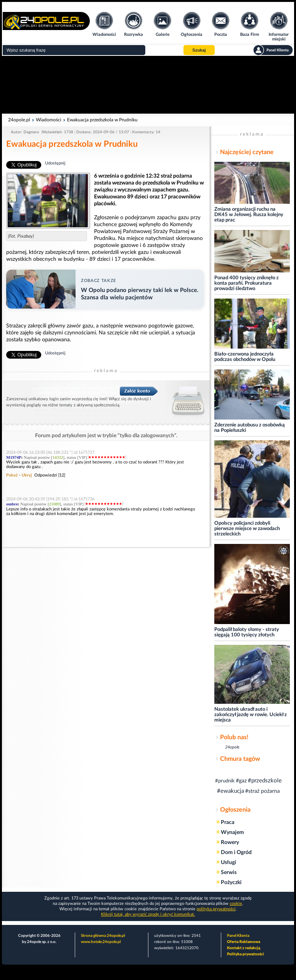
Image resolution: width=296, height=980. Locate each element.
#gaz (241, 781)
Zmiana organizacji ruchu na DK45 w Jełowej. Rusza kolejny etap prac (249, 215)
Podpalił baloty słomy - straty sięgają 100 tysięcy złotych (247, 632)
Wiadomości (49, 120)
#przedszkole (265, 781)
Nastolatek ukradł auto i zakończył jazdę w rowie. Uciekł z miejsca (251, 715)
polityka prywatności (216, 909)
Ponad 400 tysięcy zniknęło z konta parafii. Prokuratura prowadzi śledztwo (246, 283)
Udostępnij (55, 163)
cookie (236, 904)
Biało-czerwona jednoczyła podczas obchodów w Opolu (245, 357)
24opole (232, 747)
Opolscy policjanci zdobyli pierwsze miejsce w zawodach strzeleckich (247, 529)
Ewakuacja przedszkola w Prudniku (102, 120)
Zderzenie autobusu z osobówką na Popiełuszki (250, 428)
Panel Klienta (238, 936)
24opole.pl (19, 120)
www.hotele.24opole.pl (101, 942)
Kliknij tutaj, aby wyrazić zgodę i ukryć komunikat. (148, 914)
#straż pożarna (262, 791)
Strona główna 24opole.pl (103, 936)
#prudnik (225, 781)
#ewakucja (230, 791)
